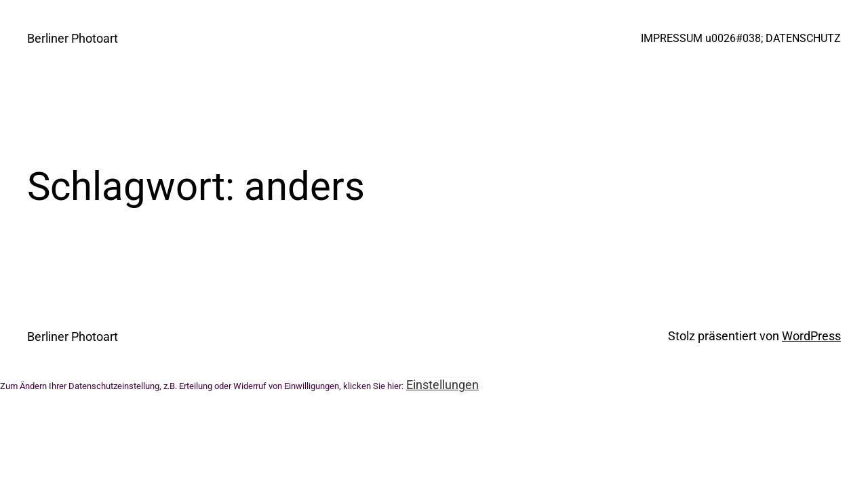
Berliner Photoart (73, 38)
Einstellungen (442, 385)
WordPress (811, 336)
